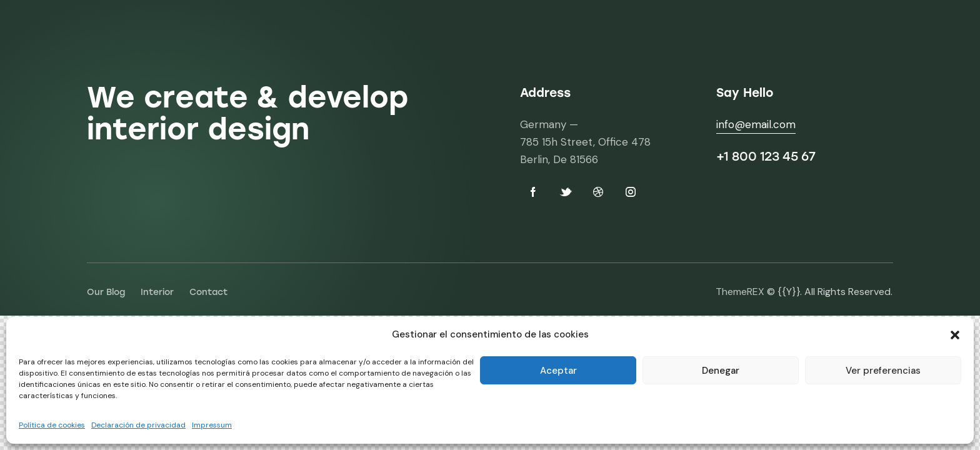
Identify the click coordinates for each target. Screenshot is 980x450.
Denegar (721, 371)
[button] (955, 335)
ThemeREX (740, 292)
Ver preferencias (883, 371)
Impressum (212, 425)
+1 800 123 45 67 (766, 156)
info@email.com (756, 124)
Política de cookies (52, 425)
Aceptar (558, 371)
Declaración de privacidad (138, 425)
